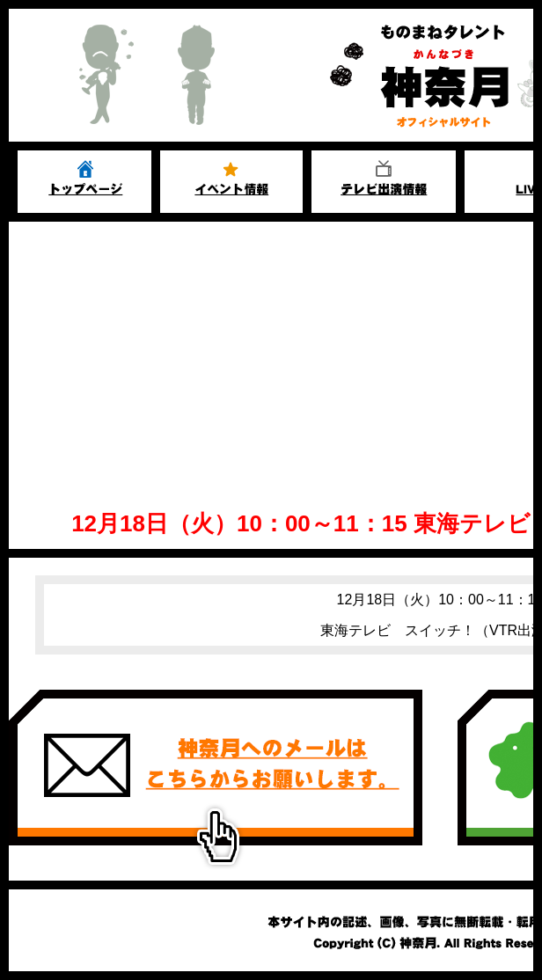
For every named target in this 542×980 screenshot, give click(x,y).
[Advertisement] (271, 354)
